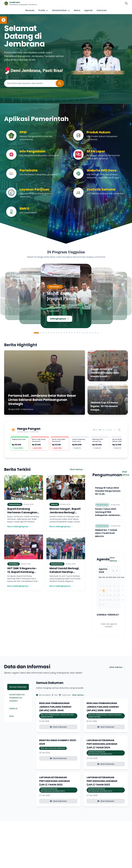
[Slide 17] (80, 333)
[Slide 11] (64, 333)
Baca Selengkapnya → (19, 527)
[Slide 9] (59, 333)
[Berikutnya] (119, 430)
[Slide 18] (82, 333)
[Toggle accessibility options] (3, 20)
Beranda (30, 10)
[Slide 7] (54, 333)
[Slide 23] (95, 333)
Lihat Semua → (77, 469)
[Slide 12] (67, 333)
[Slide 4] (46, 333)
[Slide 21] (90, 333)
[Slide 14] (72, 333)
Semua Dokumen (18, 687)
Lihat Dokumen (58, 727)
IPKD (12, 716)
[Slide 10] (62, 333)
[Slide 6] (51, 333)
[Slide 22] (93, 333)
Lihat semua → (79, 695)
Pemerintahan (61, 10)
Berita (77, 10)
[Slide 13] (69, 333)
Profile (43, 10)
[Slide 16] (77, 333)
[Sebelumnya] (115, 430)
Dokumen (102, 10)
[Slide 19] (85, 333)
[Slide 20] (87, 333)
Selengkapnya (62, 319)
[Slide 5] (49, 333)
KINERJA (13, 709)
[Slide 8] (56, 333)
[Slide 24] (98, 333)
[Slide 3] (44, 333)
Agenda (88, 10)
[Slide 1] (36, 333)
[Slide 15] (75, 333)
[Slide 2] (41, 333)
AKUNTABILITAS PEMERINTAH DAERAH (17, 698)
